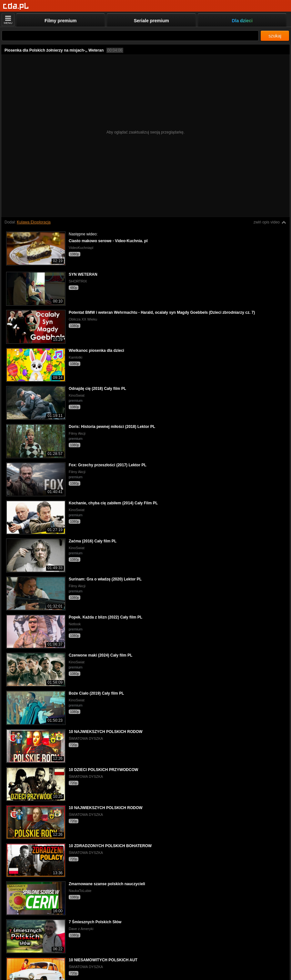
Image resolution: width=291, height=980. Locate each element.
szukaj (275, 36)
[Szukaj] (130, 36)
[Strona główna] (16, 6)
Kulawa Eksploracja (34, 222)
